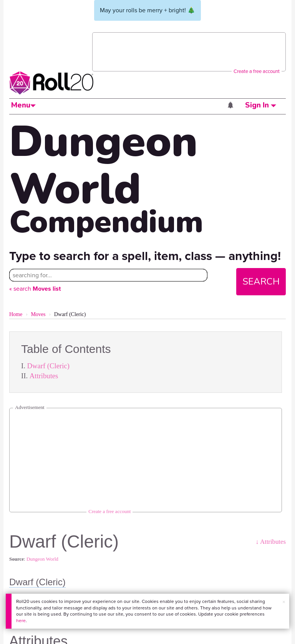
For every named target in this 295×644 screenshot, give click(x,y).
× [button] (284, 602)
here (21, 621)
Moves (38, 314)
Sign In (261, 105)
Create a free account (257, 71)
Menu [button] (23, 105)
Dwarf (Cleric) (48, 366)
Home (16, 314)
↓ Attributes (271, 542)
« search (35, 289)
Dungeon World (42, 559)
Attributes (44, 376)
